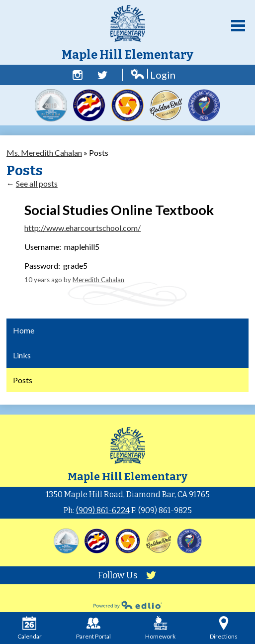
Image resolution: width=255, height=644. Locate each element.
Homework (160, 628)
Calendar (30, 628)
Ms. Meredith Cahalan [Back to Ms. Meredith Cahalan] (44, 153)
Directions (224, 628)
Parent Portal (93, 628)
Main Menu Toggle (238, 26)
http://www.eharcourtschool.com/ (83, 228)
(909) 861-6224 (103, 510)
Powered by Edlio (128, 605)
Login (153, 75)
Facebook (78, 75)
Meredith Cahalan (98, 280)
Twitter (102, 75)
